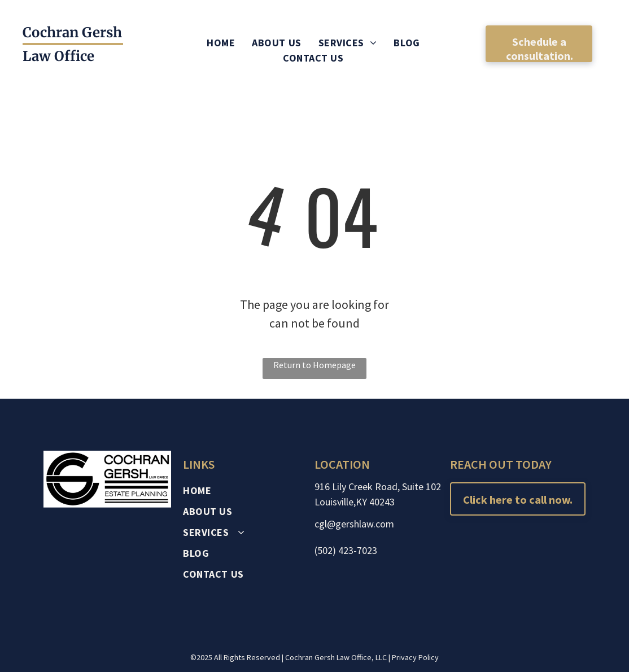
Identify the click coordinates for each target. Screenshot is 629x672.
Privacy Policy (415, 657)
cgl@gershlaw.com (354, 524)
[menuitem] (221, 43)
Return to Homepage (314, 365)
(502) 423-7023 (346, 550)
